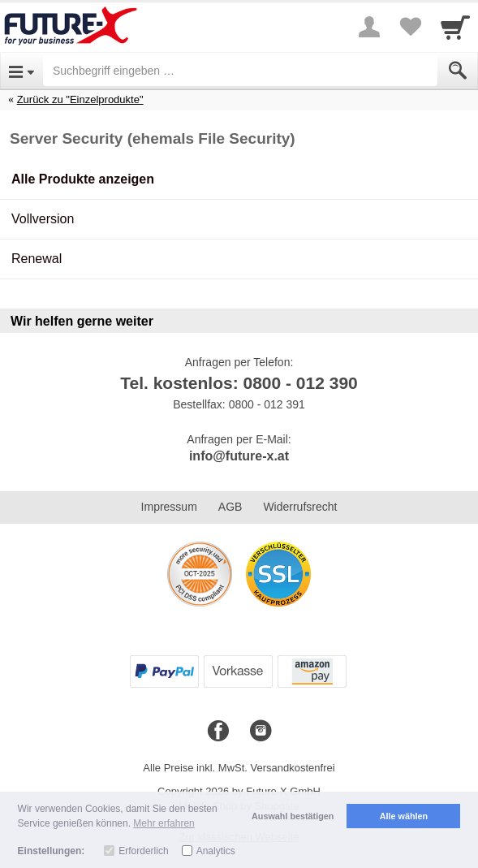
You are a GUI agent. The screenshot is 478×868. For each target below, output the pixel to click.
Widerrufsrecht (300, 507)
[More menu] (369, 27)
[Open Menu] (22, 71)
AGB (230, 507)
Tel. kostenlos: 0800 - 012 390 (239, 383)
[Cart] (455, 27)
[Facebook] (218, 732)
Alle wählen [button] (404, 816)
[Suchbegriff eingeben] (240, 71)
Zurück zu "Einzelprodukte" (80, 99)
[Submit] (458, 71)
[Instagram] (261, 732)
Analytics (216, 851)
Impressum (169, 507)
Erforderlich (143, 851)
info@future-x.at (239, 456)
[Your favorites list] (410, 27)
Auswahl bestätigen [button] (293, 816)
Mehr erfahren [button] (164, 823)
